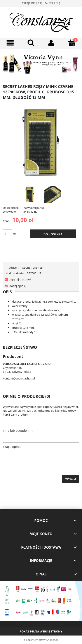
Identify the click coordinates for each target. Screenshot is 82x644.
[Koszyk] (72, 43)
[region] (41, 64)
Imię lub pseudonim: (18, 431)
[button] (10, 43)
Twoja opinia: (13, 447)
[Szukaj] (31, 43)
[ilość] (7, 234)
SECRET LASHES (32, 268)
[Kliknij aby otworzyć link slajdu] (41, 64)
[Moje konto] (51, 43)
